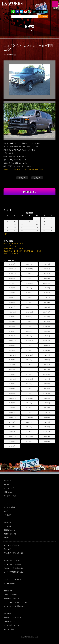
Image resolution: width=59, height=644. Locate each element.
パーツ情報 (7, 526)
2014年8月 (12, 422)
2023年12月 (29, 283)
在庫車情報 (7, 522)
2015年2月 (12, 413)
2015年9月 (47, 398)
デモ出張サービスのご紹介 (12, 545)
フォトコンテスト (10, 629)
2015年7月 (29, 403)
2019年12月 (12, 341)
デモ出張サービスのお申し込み (14, 553)
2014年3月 (47, 427)
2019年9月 (12, 346)
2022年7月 (12, 302)
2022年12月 (47, 298)
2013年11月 (12, 436)
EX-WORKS (16, 4)
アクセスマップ (9, 488)
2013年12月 (47, 432)
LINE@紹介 (8, 515)
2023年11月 (47, 283)
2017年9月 (47, 360)
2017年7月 (29, 365)
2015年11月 (12, 398)
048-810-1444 (41, 12)
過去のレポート (9, 549)
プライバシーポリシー (11, 496)
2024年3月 (47, 278)
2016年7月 (29, 384)
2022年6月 (29, 302)
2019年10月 (47, 341)
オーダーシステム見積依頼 (12, 564)
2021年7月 (47, 317)
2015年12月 (47, 393)
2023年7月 (47, 288)
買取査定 (7, 538)
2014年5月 (12, 427)
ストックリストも (10, 246)
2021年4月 (29, 322)
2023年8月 (29, 288)
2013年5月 (12, 446)
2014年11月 (12, 417)
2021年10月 (47, 312)
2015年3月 (47, 408)
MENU (55, 4)
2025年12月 (12, 269)
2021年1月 (29, 326)
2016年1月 (29, 393)
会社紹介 (7, 484)
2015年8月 (12, 403)
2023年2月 (12, 298)
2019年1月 (29, 350)
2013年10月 (29, 436)
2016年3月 (47, 389)
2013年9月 (47, 436)
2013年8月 (12, 441)
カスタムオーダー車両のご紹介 (14, 568)
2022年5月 (47, 302)
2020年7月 (12, 331)
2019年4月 (47, 346)
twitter (21, 12)
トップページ (8, 480)
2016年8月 (12, 384)
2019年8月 (29, 346)
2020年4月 (12, 336)
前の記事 (22, 178)
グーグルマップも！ (11, 253)
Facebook (17, 12)
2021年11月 (29, 312)
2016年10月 (29, 379)
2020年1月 (47, 336)
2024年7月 (47, 274)
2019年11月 (29, 341)
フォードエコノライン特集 (12, 579)
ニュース (7, 503)
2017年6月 (47, 365)
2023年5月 (29, 293)
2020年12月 (47, 326)
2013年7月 (29, 441)
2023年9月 (12, 288)
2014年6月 (47, 422)
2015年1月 (29, 413)
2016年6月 (47, 384)
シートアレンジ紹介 (10, 595)
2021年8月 (29, 317)
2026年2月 (29, 264)
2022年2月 (29, 307)
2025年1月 (47, 269)
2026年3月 (12, 264)
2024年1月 (12, 283)
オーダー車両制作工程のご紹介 (14, 572)
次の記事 (37, 178)
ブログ (6, 511)
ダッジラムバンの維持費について (14, 606)
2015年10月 (29, 398)
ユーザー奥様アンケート (12, 625)
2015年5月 (12, 408)
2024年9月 (29, 274)
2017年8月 (12, 365)
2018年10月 (29, 355)
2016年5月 (12, 389)
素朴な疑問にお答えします (12, 598)
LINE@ (13, 12)
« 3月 (5, 234)
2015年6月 (47, 403)
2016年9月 (47, 379)
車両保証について (10, 530)
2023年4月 (47, 293)
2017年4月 (29, 369)
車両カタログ (8, 591)
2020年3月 (29, 336)
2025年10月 (29, 269)
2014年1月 (29, 432)
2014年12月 (47, 413)
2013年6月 (47, 441)
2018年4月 (29, 360)
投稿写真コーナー (10, 621)
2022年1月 (47, 307)
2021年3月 (47, 322)
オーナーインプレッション (12, 618)
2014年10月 (29, 417)
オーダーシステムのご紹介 (12, 560)
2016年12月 (47, 374)
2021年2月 (12, 326)
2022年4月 (12, 307)
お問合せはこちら (30, 192)
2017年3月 (47, 369)
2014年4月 (29, 427)
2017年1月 (29, 374)
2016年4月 (29, 389)
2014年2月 (12, 432)
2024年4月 (29, 278)
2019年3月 (12, 350)
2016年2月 (12, 393)
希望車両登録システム (11, 534)
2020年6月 (29, 331)
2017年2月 (12, 374)
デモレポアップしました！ (13, 244)
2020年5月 (47, 331)
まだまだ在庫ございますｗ (13, 249)
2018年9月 (47, 355)
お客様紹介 (7, 614)
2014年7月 (29, 422)
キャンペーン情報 (10, 507)
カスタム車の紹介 (10, 583)
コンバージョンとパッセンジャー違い (16, 602)
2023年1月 (29, 298)
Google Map (30, 12)
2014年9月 (47, 417)
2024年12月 (12, 274)
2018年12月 (47, 350)
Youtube (25, 12)
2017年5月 (12, 369)
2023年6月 (12, 293)
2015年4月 (29, 408)
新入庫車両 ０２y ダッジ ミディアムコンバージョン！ (23, 251)
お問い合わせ (8, 492)
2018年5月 (12, 360)
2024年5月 (12, 278)
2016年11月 (12, 379)
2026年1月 (47, 264)
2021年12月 (12, 312)
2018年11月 (12, 355)
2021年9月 (12, 317)
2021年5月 (12, 322)
